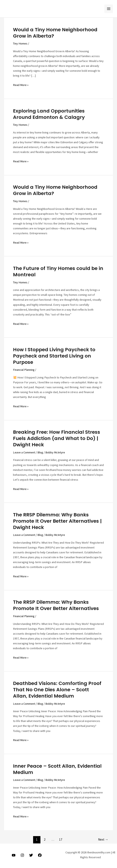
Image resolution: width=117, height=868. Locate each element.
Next (103, 839)
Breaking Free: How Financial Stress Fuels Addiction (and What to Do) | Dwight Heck (57, 438)
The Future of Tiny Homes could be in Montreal (58, 271)
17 (61, 839)
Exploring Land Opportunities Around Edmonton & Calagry (49, 114)
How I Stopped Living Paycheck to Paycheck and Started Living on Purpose (54, 356)
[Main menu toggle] (109, 9)
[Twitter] (31, 855)
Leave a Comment (24, 452)
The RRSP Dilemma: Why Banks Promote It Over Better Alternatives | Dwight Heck (57, 521)
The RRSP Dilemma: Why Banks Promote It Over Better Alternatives (56, 605)
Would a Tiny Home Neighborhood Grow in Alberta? (55, 33)
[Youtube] (14, 855)
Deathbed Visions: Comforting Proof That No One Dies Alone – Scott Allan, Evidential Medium (57, 690)
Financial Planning (24, 370)
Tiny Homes (20, 43)
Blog (40, 452)
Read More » (21, 85)
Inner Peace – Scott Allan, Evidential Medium (57, 769)
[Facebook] (40, 855)
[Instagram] (22, 855)
